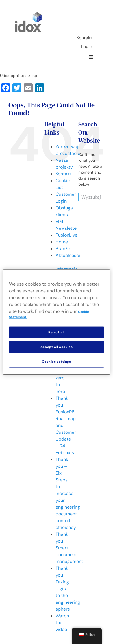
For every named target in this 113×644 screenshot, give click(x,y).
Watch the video (62, 623)
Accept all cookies (56, 347)
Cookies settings (56, 362)
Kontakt (63, 174)
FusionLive (67, 235)
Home (62, 242)
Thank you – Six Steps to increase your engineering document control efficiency (68, 493)
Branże (63, 249)
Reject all (56, 332)
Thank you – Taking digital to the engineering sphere (68, 589)
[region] (56, 322)
